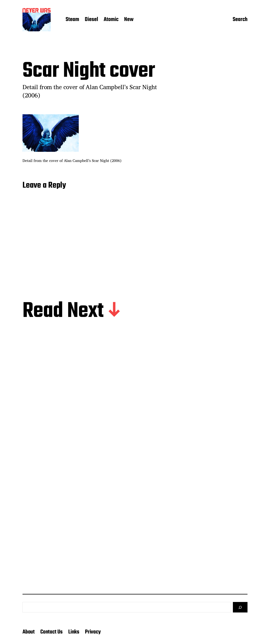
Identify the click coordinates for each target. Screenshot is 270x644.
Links (74, 632)
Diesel (91, 20)
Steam (72, 20)
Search (240, 20)
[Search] (240, 607)
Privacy (93, 632)
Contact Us (51, 632)
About (29, 632)
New (129, 20)
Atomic (111, 20)
